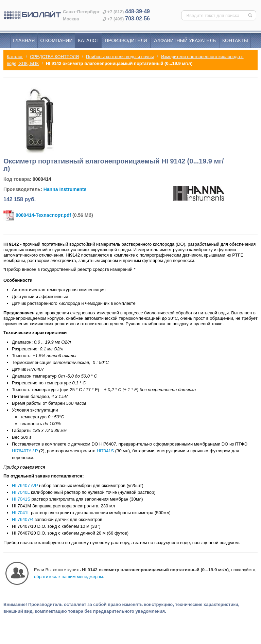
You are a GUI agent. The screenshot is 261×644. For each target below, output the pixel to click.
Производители (126, 40)
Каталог (89, 40)
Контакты (235, 40)
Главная (24, 40)
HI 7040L (21, 492)
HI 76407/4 (23, 519)
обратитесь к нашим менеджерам (68, 577)
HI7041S (106, 451)
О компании (57, 40)
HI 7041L (21, 513)
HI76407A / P (25, 451)
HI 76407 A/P (25, 485)
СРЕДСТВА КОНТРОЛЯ (54, 57)
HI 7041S (21, 499)
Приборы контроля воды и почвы (120, 57)
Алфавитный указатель (185, 40)
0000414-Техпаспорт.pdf (43, 215)
